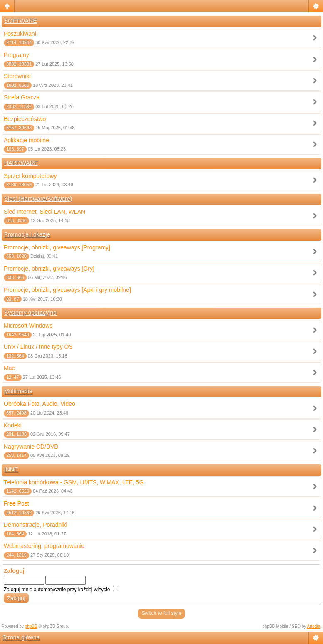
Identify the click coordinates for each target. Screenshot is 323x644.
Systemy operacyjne (30, 313)
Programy (16, 55)
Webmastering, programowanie (44, 546)
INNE (11, 469)
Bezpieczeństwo (25, 119)
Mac (9, 368)
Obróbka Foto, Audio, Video (39, 404)
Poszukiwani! (21, 34)
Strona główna (21, 637)
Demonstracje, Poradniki (36, 525)
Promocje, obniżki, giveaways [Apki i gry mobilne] (67, 290)
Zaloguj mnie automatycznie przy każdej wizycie (61, 590)
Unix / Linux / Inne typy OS (38, 347)
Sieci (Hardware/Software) (38, 199)
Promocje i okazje (27, 234)
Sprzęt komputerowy (30, 176)
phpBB (31, 626)
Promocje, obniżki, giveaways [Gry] (49, 269)
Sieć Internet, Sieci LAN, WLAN (44, 212)
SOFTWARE (21, 21)
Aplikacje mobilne (26, 140)
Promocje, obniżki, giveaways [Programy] (57, 247)
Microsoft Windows (28, 326)
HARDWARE (21, 163)
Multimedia (18, 391)
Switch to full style (161, 613)
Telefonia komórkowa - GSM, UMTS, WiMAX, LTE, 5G (74, 482)
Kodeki (13, 425)
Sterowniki (17, 76)
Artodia (314, 626)
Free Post (16, 503)
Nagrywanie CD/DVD (31, 447)
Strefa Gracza (22, 97)
